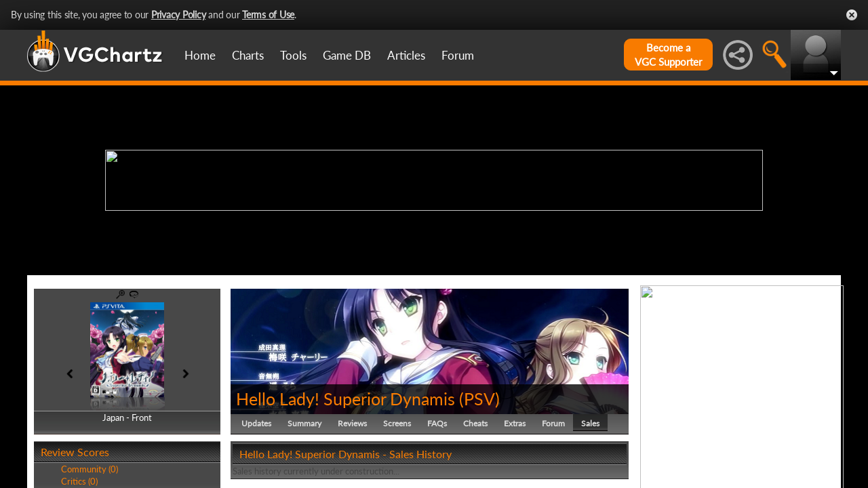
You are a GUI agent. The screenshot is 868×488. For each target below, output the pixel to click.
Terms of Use (268, 15)
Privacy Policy (179, 15)
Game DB (347, 55)
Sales (590, 423)
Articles (406, 55)
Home (200, 55)
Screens (397, 423)
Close (852, 15)
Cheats (475, 423)
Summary (304, 423)
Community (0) (90, 469)
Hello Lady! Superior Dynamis (346, 399)
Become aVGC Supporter (668, 55)
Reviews (352, 423)
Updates (256, 423)
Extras (515, 423)
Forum (458, 55)
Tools (293, 55)
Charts (248, 55)
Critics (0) (79, 481)
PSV (479, 399)
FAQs (437, 423)
